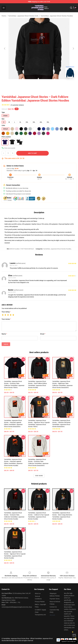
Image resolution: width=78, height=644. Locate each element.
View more (39, 476)
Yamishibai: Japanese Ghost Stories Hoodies (57, 16)
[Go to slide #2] (44, 84)
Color (3, 125)
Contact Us (53, 607)
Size (3, 119)
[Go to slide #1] (34, 84)
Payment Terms (55, 599)
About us (38, 593)
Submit (6, 344)
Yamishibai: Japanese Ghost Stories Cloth (23, 16)
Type (3, 112)
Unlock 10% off (74, 635)
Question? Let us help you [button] (69, 642)
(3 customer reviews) (17, 105)
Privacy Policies (40, 602)
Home (4, 16)
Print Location (6, 137)
